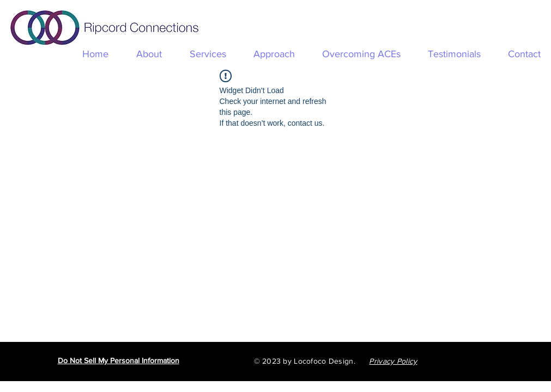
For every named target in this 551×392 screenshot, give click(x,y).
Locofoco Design (323, 361)
